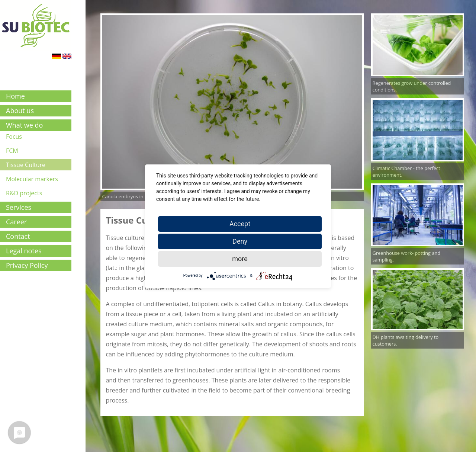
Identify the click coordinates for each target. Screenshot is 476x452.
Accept (240, 224)
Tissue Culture (26, 165)
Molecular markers (32, 179)
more (240, 259)
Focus (14, 137)
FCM (12, 151)
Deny (240, 241)
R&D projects (24, 193)
